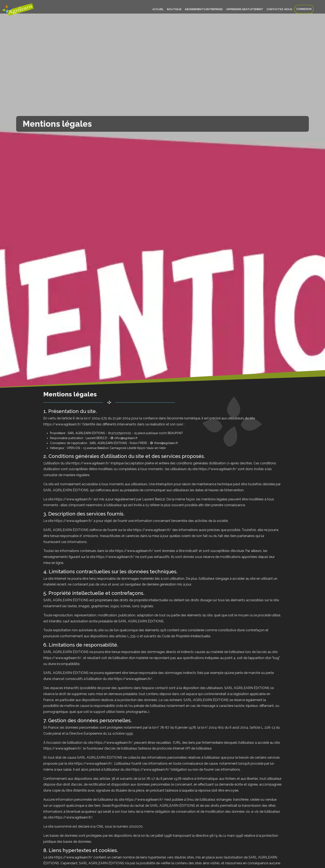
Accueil (158, 9)
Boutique (174, 9)
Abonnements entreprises (204, 9)
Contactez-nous (279, 9)
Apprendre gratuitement (245, 9)
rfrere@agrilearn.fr (166, 443)
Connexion (304, 9)
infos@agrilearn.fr (126, 438)
